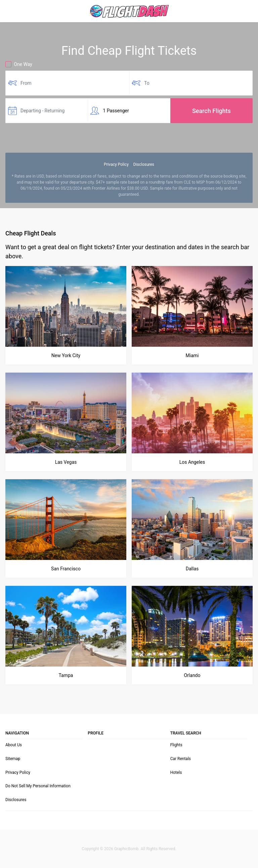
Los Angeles (192, 462)
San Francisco (66, 569)
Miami (192, 355)
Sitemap (13, 759)
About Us (14, 745)
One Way (19, 64)
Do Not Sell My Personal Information (38, 786)
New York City (66, 355)
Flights (176, 745)
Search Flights (211, 111)
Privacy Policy (116, 164)
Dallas (192, 569)
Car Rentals (181, 759)
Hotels (176, 772)
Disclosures (144, 164)
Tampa (66, 675)
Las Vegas (66, 462)
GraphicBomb (126, 849)
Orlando (192, 675)
